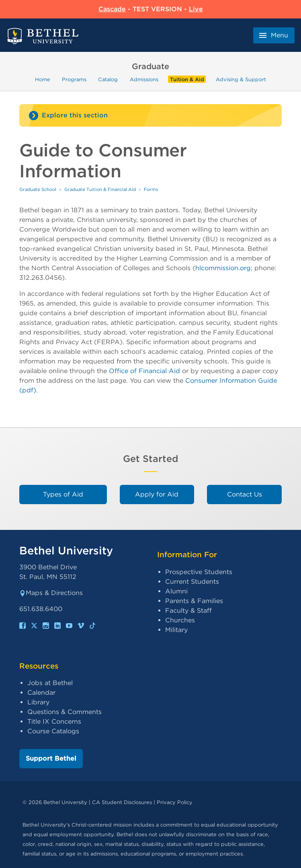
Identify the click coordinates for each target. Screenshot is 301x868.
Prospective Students (199, 572)
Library (38, 702)
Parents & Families (194, 601)
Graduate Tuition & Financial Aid (100, 189)
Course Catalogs (53, 731)
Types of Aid (63, 494)
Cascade (112, 9)
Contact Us (245, 494)
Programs (74, 79)
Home (43, 79)
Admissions (144, 79)
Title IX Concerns (54, 721)
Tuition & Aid (187, 79)
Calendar (41, 693)
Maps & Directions (51, 593)
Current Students (192, 582)
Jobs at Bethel (50, 683)
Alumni (176, 591)
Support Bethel (51, 758)
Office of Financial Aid (144, 371)
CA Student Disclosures (122, 802)
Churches (180, 620)
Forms (151, 189)
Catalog (108, 79)
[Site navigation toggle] (150, 115)
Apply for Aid (157, 494)
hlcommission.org (223, 268)
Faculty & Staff (188, 610)
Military (176, 630)
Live (196, 9)
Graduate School (38, 189)
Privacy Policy (175, 802)
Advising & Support (241, 79)
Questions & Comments (64, 712)
